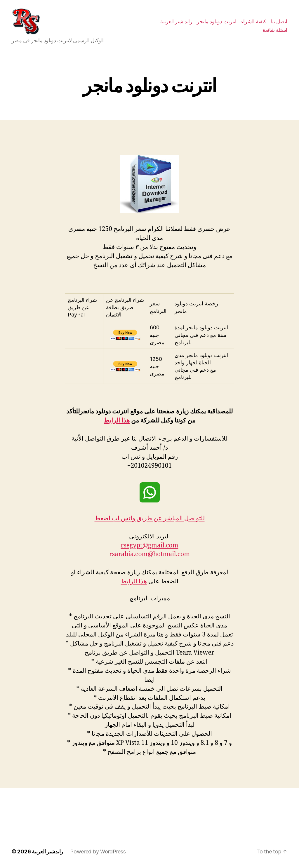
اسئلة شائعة (275, 30)
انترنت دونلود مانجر (217, 21)
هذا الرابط (117, 421)
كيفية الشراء (254, 21)
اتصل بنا (279, 21)
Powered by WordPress (98, 852)
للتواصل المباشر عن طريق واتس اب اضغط (150, 518)
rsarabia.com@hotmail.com (149, 554)
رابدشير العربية (47, 852)
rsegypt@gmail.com (149, 546)
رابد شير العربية (176, 21)
